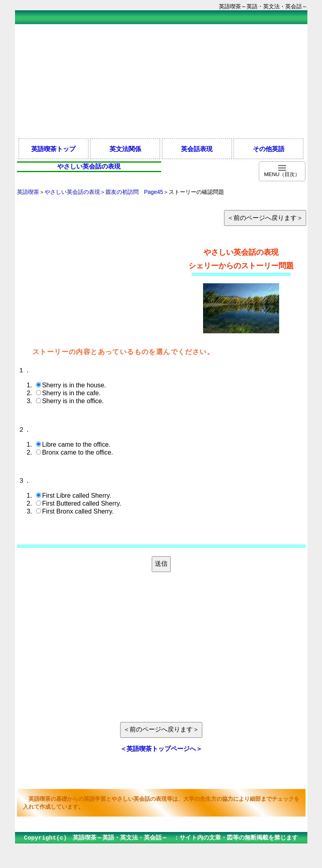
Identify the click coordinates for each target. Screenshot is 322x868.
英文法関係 (125, 149)
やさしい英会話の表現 (72, 192)
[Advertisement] (161, 81)
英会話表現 (197, 149)
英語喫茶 (28, 192)
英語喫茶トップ (53, 149)
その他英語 (269, 149)
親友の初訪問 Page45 (134, 192)
